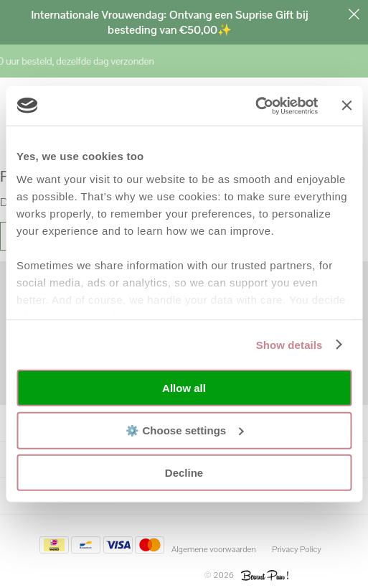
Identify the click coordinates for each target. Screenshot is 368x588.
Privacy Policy (297, 549)
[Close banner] (346, 106)
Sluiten (354, 14)
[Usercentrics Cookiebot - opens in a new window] (256, 106)
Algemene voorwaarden (214, 549)
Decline (184, 473)
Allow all (184, 388)
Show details (289, 344)
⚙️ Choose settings (184, 430)
